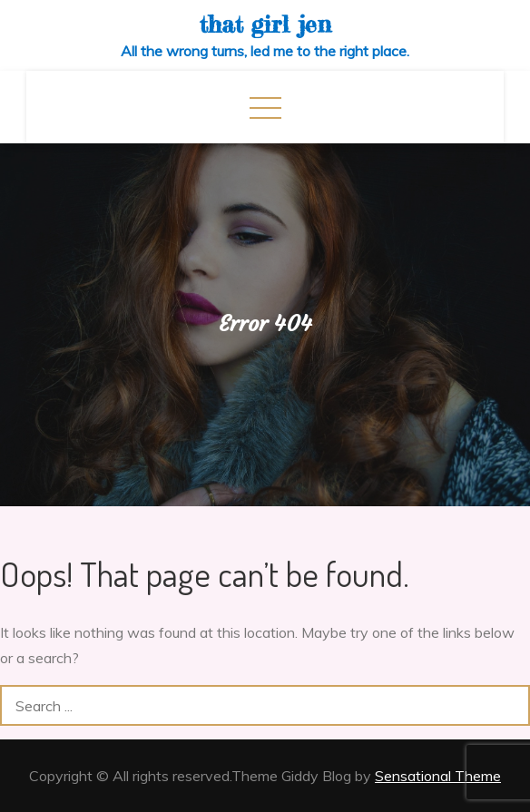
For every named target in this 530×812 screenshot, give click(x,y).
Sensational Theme (438, 776)
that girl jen (265, 24)
